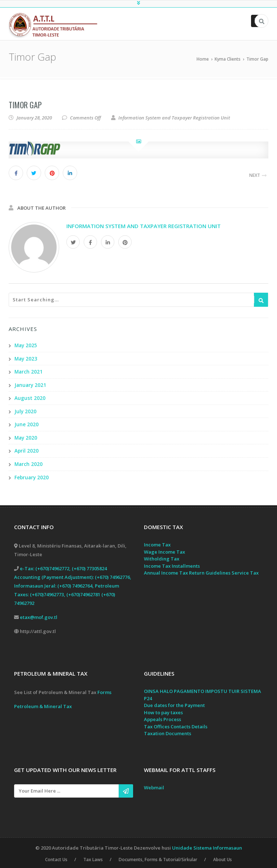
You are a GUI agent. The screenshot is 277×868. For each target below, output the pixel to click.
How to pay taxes (163, 710)
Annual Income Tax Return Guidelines (187, 571)
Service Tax (245, 571)
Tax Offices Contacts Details (176, 724)
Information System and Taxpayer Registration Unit (144, 226)
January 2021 (31, 384)
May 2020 (26, 436)
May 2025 (26, 345)
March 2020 (29, 462)
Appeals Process (162, 717)
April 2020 (27, 449)
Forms (104, 690)
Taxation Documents (168, 731)
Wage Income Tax (164, 550)
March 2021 (29, 371)
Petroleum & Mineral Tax (43, 704)
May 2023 (26, 358)
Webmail (154, 785)
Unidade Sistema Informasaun (207, 846)
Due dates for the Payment (174, 703)
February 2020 (32, 475)
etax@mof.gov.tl (39, 615)
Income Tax (157, 542)
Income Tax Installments (172, 564)
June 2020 (27, 423)
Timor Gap (25, 105)
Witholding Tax (162, 557)
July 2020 (26, 410)
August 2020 (30, 397)
